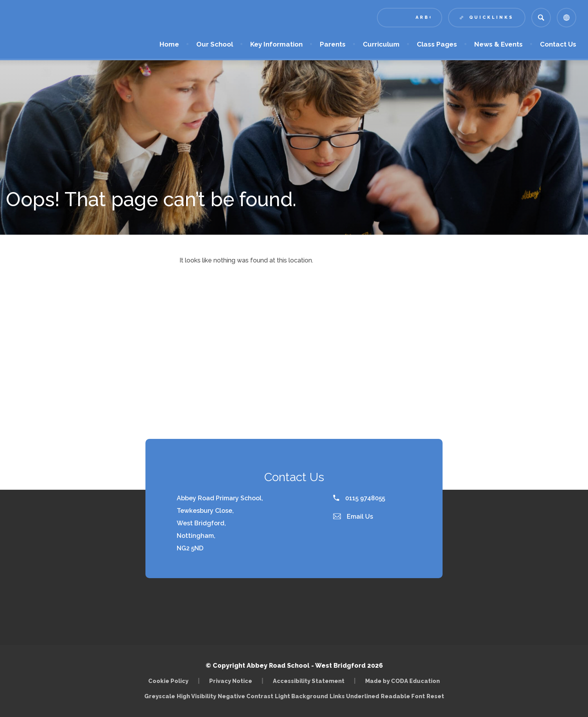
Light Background (301, 696)
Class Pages (437, 44)
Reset (435, 696)
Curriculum (381, 44)
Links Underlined (354, 696)
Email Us (353, 517)
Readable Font (403, 696)
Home (169, 44)
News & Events (498, 44)
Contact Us (558, 44)
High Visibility (196, 696)
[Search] (541, 18)
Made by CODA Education (402, 681)
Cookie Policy (168, 681)
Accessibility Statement (309, 681)
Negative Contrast (246, 696)
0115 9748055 (359, 498)
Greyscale (160, 696)
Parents (333, 44)
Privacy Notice (231, 681)
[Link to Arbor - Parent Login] (410, 18)
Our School (215, 44)
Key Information (276, 44)
